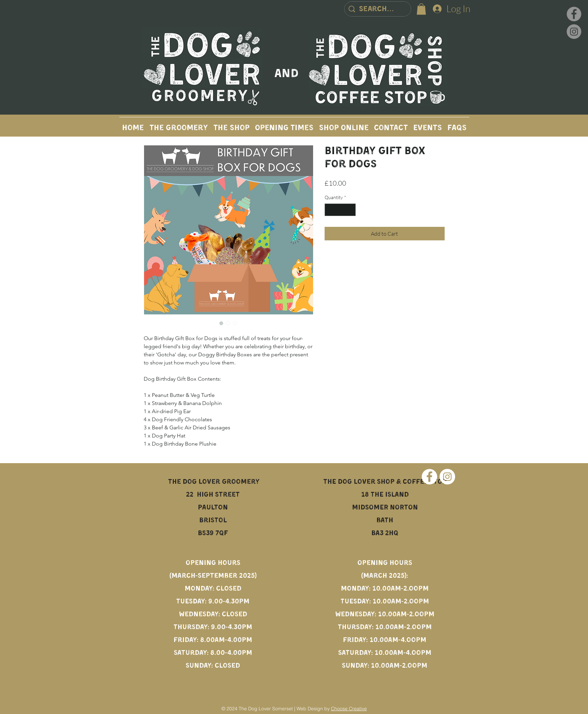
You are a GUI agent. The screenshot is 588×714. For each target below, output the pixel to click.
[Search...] (378, 10)
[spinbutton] (340, 210)
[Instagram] (574, 32)
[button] (421, 9)
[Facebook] (574, 14)
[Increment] (350, 210)
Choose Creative (349, 709)
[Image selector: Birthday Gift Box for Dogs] (221, 323)
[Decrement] (330, 210)
